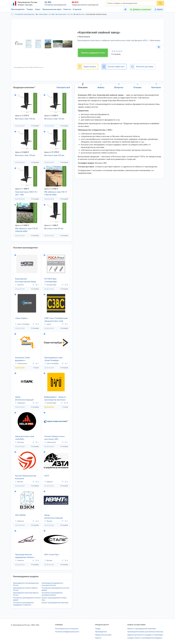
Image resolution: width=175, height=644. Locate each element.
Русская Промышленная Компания (26, 477)
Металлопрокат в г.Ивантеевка (78, 14)
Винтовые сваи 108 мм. (25, 119)
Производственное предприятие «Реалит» (25, 556)
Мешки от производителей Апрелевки (142, 629)
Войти (159, 9)
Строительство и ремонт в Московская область (69, 14)
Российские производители (25, 14)
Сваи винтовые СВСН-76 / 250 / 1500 (26, 193)
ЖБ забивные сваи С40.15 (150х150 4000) (56, 193)
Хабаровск (20, 403)
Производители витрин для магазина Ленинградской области (146, 632)
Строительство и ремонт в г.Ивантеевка (72, 14)
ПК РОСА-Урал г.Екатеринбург (51, 280)
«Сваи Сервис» (22, 318)
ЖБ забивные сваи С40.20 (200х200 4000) (26, 230)
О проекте (77, 9)
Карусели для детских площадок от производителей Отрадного (146, 635)
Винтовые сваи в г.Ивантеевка (84, 14)
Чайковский (50, 442)
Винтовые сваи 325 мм (54, 155)
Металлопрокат (54, 14)
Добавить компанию (142, 9)
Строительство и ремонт (51, 14)
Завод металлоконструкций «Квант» (53, 517)
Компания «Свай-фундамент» (23, 359)
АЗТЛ (47, 476)
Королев (19, 285)
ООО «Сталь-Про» (52, 555)
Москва (19, 482)
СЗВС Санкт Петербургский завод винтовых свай (56, 320)
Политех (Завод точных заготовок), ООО (54, 438)
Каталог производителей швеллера (55, 603)
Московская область (37, 14)
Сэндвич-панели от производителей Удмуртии (145, 638)
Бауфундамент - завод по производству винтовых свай (55, 399)
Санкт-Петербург (22, 324)
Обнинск (19, 560)
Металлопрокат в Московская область (75, 14)
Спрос (38, 9)
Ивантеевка (43, 14)
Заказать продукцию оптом (93, 53)
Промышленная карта (52, 9)
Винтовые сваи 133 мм (54, 119)
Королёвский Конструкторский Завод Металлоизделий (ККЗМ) (26, 280)
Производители (18, 9)
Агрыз (48, 324)
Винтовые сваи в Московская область (81, 14)
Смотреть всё (63, 87)
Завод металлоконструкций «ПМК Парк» (24, 399)
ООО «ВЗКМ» (20, 515)
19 (66, 403)
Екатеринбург (50, 285)
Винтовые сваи (61, 14)
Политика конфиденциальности (67, 632)
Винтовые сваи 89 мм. (54, 229)
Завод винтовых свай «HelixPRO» (25, 438)
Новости (67, 9)
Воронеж (19, 521)
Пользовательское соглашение (67, 629)
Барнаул (48, 482)
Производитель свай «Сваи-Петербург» (53, 359)
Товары (30, 9)
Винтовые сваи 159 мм (25, 155)
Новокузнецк (21, 364)
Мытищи (19, 442)
